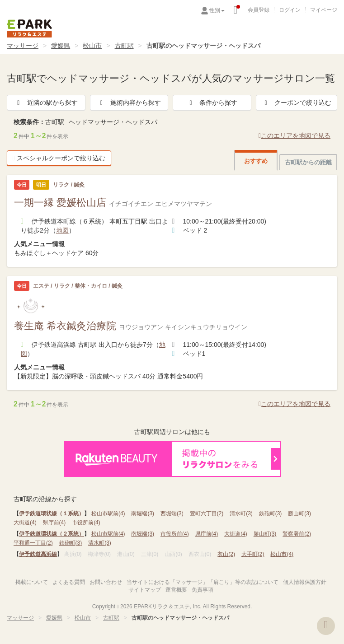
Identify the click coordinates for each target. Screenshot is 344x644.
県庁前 (54, 523)
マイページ (324, 10)
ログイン (290, 10)
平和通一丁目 (33, 543)
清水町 (241, 513)
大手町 (253, 554)
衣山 (226, 554)
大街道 (25, 523)
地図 (62, 230)
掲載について (32, 582)
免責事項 (203, 590)
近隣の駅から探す (46, 103)
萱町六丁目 (207, 513)
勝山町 (299, 513)
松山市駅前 (108, 513)
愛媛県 (61, 46)
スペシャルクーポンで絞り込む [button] (59, 158)
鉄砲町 (271, 513)
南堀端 (143, 513)
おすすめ (256, 161)
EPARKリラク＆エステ (29, 28)
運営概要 (176, 590)
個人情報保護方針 (305, 582)
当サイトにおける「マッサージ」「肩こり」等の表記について (203, 582)
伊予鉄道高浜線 (38, 554)
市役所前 (86, 523)
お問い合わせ (106, 582)
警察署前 (297, 534)
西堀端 (172, 513)
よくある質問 (69, 582)
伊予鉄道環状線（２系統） (52, 534)
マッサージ (23, 46)
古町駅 (124, 46)
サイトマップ (145, 590)
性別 (217, 10)
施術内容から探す (129, 103)
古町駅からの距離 (308, 162)
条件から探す (212, 103)
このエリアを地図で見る (295, 135)
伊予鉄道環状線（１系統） (52, 513)
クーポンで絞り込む (297, 103)
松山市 (92, 46)
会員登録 (259, 10)
